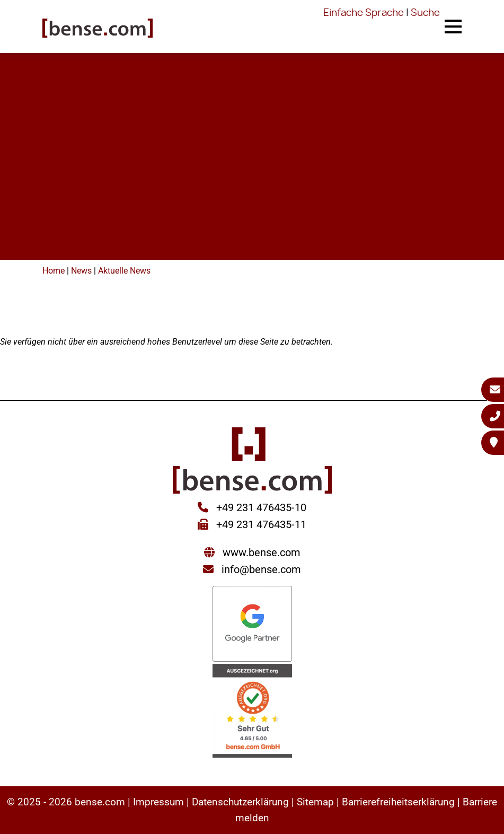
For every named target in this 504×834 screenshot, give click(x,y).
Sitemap (315, 802)
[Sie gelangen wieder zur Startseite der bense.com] (98, 29)
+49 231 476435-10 (260, 507)
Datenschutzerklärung (240, 802)
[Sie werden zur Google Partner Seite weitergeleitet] (252, 625)
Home (54, 271)
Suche (425, 13)
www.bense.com (262, 552)
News (81, 271)
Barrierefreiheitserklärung (398, 802)
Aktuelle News (124, 271)
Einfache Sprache (364, 13)
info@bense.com (261, 569)
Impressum (158, 802)
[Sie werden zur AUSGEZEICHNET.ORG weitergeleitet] (252, 712)
